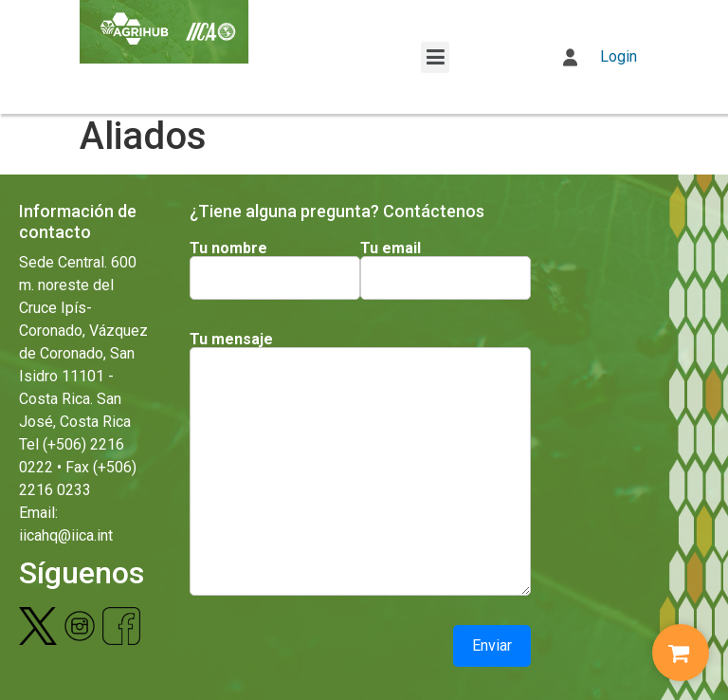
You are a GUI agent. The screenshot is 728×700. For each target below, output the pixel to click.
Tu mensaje (231, 340)
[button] (435, 57)
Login (600, 56)
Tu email (391, 249)
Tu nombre (228, 249)
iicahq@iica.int (66, 535)
